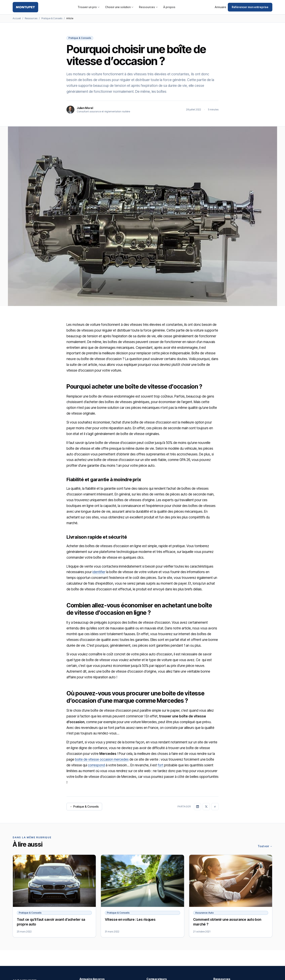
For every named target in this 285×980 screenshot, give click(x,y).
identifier (99, 572)
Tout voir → (265, 846)
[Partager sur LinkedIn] (198, 807)
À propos (169, 7)
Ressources (148, 7)
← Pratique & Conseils (84, 806)
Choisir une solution (119, 7)
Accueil (17, 18)
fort (161, 765)
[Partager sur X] (206, 807)
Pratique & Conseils (52, 18)
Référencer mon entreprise (250, 7)
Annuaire (220, 7)
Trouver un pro (89, 7)
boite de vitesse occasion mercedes (102, 759)
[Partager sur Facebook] (215, 807)
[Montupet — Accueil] (25, 7)
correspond (96, 765)
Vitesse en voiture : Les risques (130, 919)
